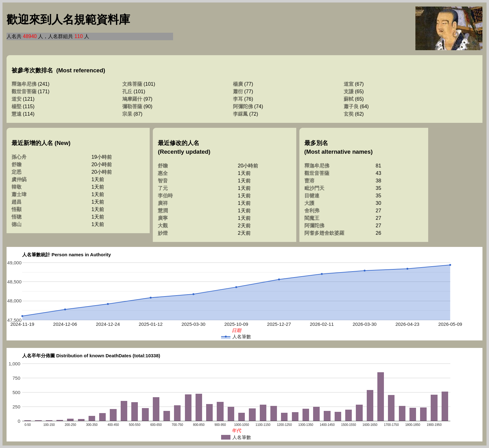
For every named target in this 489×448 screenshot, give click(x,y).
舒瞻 (17, 164)
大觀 (163, 226)
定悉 (17, 172)
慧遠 (17, 114)
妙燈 (163, 233)
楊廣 (238, 84)
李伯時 (165, 196)
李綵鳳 (240, 114)
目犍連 (312, 196)
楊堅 (17, 106)
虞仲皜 (19, 179)
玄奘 (349, 114)
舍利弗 (312, 211)
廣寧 (163, 218)
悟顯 (17, 209)
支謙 (349, 92)
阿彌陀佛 (243, 106)
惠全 (163, 173)
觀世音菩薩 (24, 92)
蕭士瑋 (19, 194)
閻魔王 (312, 218)
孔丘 (127, 92)
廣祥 (163, 203)
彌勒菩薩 (132, 106)
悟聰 (17, 217)
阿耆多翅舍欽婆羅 (324, 233)
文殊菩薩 (132, 84)
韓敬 (17, 187)
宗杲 (127, 114)
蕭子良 (351, 106)
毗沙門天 (314, 188)
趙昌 (17, 202)
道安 (17, 99)
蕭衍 (238, 92)
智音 (163, 181)
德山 (17, 224)
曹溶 (309, 181)
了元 (163, 188)
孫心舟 (19, 157)
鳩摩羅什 (132, 99)
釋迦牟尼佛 (24, 84)
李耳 (238, 99)
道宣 (349, 84)
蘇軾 (349, 99)
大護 (309, 203)
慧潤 (163, 211)
